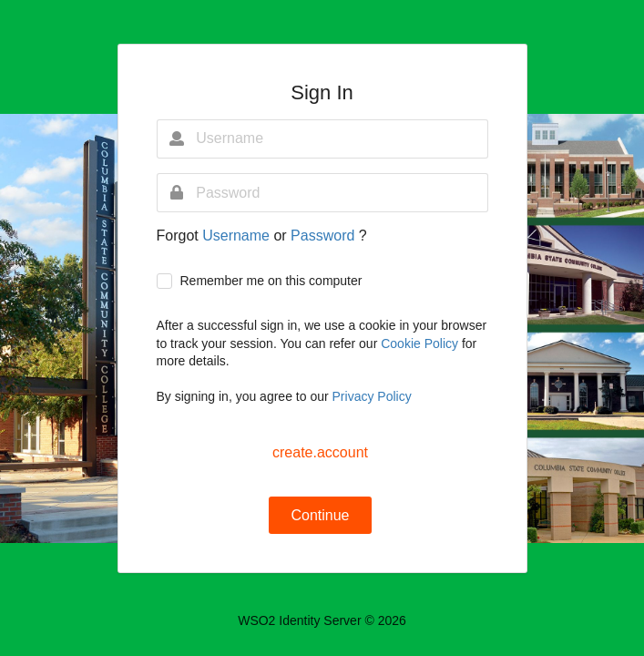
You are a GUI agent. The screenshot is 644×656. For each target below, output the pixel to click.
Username (238, 236)
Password (325, 236)
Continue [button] (320, 515)
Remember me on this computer (271, 281)
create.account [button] (320, 452)
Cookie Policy (421, 343)
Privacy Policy (372, 396)
